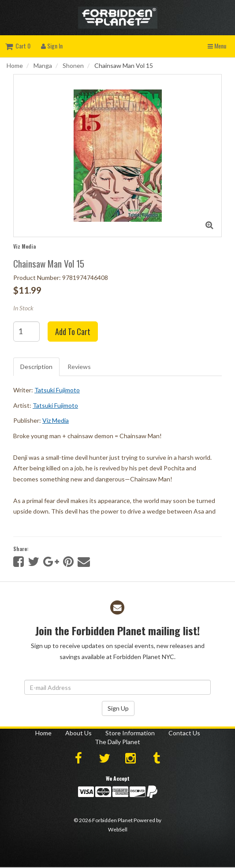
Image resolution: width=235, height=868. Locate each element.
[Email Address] (117, 687)
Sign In (52, 46)
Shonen (73, 65)
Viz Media (24, 246)
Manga (43, 65)
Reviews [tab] (79, 367)
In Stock (23, 308)
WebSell (118, 829)
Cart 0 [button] (18, 46)
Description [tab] (36, 367)
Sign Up (118, 708)
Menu (217, 46)
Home (15, 65)
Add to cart (73, 332)
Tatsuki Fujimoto (57, 390)
